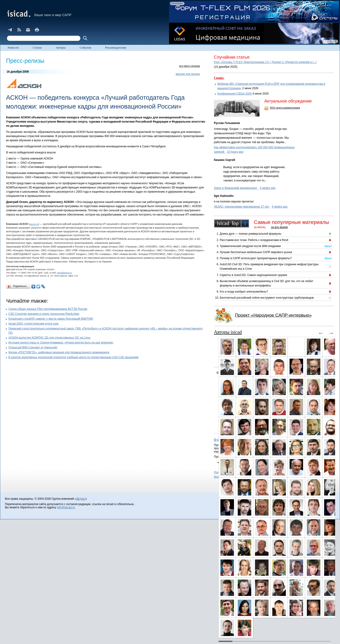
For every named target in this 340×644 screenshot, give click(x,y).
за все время (279, 227)
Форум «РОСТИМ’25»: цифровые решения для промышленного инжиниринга (59, 352)
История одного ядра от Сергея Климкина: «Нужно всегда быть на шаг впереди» (61, 343)
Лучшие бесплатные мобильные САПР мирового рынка (256, 252)
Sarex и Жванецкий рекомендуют (236, 188)
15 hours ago (235, 152)
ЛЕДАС (81, 499)
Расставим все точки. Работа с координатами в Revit (254, 240)
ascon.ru (34, 224)
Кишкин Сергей (224, 160)
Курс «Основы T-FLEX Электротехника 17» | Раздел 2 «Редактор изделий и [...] (265, 62)
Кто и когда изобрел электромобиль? (244, 292)
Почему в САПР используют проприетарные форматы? (256, 258)
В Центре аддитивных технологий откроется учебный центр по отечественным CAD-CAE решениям (73, 357)
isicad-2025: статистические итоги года (33, 324)
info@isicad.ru (66, 507)
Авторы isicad (228, 332)
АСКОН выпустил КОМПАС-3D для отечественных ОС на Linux (49, 338)
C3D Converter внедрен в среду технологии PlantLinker (44, 314)
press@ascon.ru (64, 273)
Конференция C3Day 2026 (235, 94)
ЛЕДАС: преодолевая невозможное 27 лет (242, 207)
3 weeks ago (267, 188)
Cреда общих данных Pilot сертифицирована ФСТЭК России (48, 309)
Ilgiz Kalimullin (224, 196)
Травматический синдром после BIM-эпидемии (250, 246)
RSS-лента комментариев (285, 108)
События (85, 48)
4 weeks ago (280, 207)
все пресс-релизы (189, 66)
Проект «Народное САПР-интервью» (273, 315)
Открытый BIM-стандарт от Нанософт (33, 347)
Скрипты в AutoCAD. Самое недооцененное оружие (253, 275)
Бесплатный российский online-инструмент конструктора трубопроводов (267, 298)
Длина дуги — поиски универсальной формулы (251, 234)
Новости (13, 48)
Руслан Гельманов (227, 123)
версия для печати (188, 74)
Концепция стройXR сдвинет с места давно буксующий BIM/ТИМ (51, 319)
